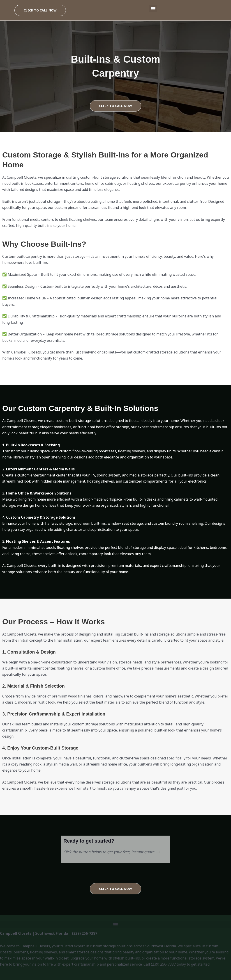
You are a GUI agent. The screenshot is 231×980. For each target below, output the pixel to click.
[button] (153, 8)
